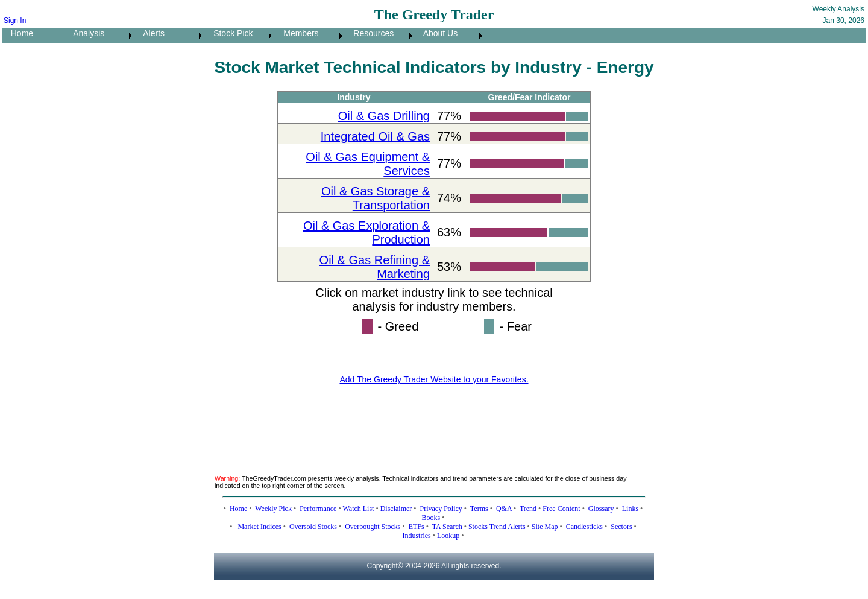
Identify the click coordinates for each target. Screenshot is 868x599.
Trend (527, 509)
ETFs (417, 527)
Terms (479, 509)
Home (18, 33)
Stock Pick (229, 33)
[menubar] (244, 36)
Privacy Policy (441, 509)
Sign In (15, 21)
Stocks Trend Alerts (497, 527)
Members (298, 33)
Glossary (600, 509)
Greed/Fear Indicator (530, 97)
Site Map (545, 527)
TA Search (446, 527)
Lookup (448, 536)
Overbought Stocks (373, 527)
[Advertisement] (434, 422)
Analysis (85, 33)
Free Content (561, 509)
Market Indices (259, 527)
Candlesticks (584, 527)
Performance (317, 509)
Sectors (621, 527)
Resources (370, 33)
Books (431, 518)
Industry (354, 97)
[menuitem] (34, 36)
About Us (437, 33)
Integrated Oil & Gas (375, 136)
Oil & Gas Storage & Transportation (376, 198)
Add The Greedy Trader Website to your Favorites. (434, 379)
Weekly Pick (273, 509)
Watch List (358, 509)
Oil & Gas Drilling (384, 116)
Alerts (150, 33)
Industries (416, 536)
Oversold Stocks (313, 527)
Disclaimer (396, 509)
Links (629, 509)
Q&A (503, 509)
